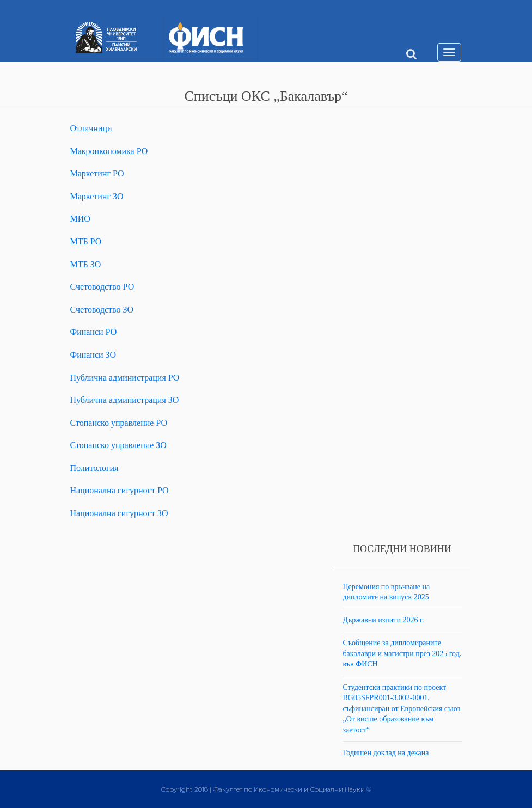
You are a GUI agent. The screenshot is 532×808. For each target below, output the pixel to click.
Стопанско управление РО (119, 423)
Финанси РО (94, 332)
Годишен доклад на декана (386, 753)
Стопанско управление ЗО (118, 445)
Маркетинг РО (97, 173)
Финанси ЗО (93, 355)
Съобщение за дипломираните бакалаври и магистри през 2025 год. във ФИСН (402, 653)
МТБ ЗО (86, 264)
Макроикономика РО (109, 151)
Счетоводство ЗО (102, 310)
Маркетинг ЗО (97, 196)
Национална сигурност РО (120, 490)
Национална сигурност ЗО (119, 513)
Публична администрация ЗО (125, 400)
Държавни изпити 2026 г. (384, 620)
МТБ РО (86, 241)
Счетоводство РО (102, 287)
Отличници (91, 128)
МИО (80, 219)
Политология (94, 468)
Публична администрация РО (125, 378)
